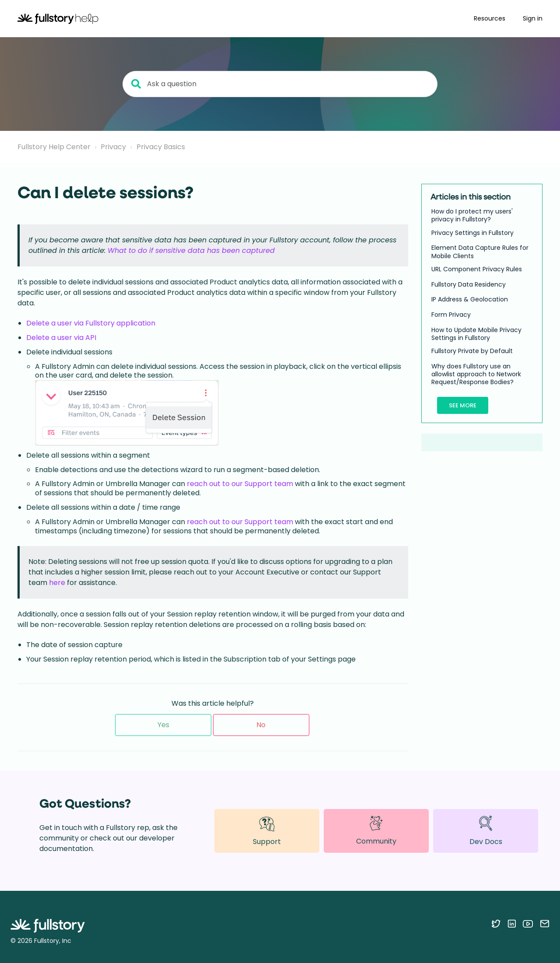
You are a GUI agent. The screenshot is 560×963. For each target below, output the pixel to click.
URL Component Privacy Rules (477, 269)
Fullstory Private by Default (472, 351)
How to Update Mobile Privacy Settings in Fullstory (476, 334)
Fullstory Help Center (54, 147)
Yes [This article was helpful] (163, 725)
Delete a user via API (61, 338)
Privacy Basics (161, 147)
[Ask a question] (280, 84)
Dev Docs (486, 831)
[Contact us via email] (545, 924)
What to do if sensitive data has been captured (191, 250)
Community (376, 830)
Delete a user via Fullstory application (91, 323)
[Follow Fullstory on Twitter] (496, 924)
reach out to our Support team (240, 484)
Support (267, 831)
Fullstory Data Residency (469, 284)
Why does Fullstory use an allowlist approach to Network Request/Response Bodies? (476, 374)
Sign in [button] (533, 18)
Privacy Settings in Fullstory (472, 233)
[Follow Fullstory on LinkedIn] (512, 924)
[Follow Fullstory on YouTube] (528, 924)
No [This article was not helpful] (261, 725)
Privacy (113, 147)
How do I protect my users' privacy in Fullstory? (472, 215)
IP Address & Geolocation (470, 299)
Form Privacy (451, 315)
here (57, 583)
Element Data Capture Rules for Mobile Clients (480, 252)
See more (463, 405)
